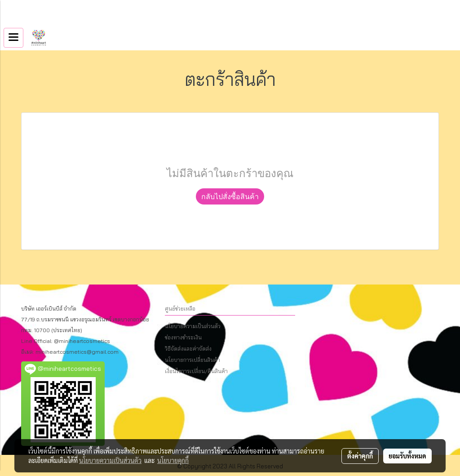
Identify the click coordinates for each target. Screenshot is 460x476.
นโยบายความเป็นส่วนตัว (193, 326)
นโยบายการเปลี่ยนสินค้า (192, 360)
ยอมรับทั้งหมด (407, 456)
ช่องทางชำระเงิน (183, 337)
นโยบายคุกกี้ (173, 460)
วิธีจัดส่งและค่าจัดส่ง (188, 349)
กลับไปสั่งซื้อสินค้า (230, 196)
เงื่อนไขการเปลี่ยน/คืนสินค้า (196, 371)
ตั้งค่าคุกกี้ (360, 456)
